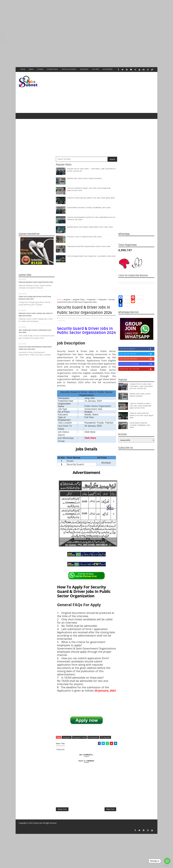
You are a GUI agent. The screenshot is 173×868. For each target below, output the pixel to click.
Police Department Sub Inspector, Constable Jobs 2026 (91, 256)
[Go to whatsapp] (167, 861)
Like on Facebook (137, 349)
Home (23, 69)
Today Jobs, (61, 320)
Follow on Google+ (137, 359)
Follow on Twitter (137, 354)
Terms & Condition (69, 69)
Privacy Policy (53, 69)
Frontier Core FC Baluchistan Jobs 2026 (85, 237)
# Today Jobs (105, 737)
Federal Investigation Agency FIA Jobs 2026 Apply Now (91, 198)
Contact (40, 69)
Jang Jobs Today (79, 299)
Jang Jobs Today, (97, 318)
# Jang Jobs (67, 737)
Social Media (107, 69)
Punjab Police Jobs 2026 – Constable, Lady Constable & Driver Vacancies (141, 386)
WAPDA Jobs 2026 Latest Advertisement (85, 179)
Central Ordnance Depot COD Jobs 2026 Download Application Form (141, 406)
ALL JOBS (96, 69)
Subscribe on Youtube (137, 369)
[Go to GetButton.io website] (167, 866)
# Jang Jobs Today (79, 737)
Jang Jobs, (87, 318)
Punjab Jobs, (108, 318)
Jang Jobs (67, 299)
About (31, 69)
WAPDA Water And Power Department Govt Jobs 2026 (90, 227)
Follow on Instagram (137, 364)
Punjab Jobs (91, 299)
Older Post (110, 809)
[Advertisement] (72, 17)
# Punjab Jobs (93, 737)
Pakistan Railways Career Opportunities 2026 (36, 282)
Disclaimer (84, 69)
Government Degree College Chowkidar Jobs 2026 (89, 208)
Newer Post (62, 809)
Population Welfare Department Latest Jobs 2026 (89, 246)
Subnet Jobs (38, 823)
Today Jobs (102, 299)
